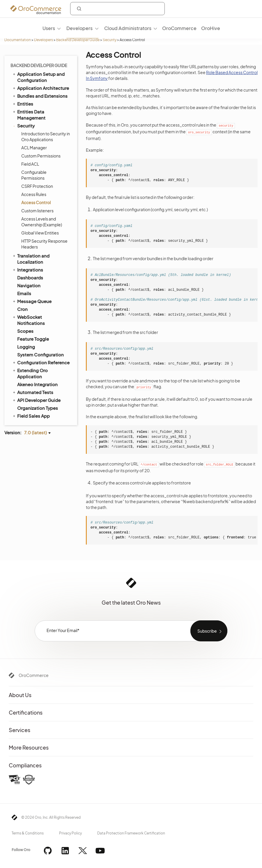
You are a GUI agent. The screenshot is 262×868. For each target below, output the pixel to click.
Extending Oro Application (30, 373)
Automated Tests (33, 392)
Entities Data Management (29, 114)
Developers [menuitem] (79, 28)
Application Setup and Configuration (38, 77)
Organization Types (38, 408)
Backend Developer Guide (78, 40)
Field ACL (30, 164)
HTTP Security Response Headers (44, 244)
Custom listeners (37, 211)
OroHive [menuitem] (211, 28)
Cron (22, 309)
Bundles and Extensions (40, 96)
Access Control (36, 202)
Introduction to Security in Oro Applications (46, 136)
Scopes (25, 331)
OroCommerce (34, 675)
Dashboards (30, 278)
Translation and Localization (31, 259)
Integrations (28, 269)
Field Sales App (31, 416)
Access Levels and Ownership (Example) (42, 222)
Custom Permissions (41, 156)
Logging (26, 347)
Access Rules (34, 194)
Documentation (18, 40)
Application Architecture (40, 88)
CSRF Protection (37, 186)
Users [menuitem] (49, 28)
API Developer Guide (36, 400)
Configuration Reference (41, 362)
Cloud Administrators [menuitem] (128, 28)
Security (110, 40)
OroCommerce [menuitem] (179, 28)
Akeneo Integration (37, 384)
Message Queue (32, 301)
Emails (24, 293)
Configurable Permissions (34, 175)
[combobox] (117, 9)
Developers (44, 40)
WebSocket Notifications (28, 320)
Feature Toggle (33, 339)
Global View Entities (40, 233)
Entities (23, 104)
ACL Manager (34, 148)
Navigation (29, 285)
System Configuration (40, 355)
